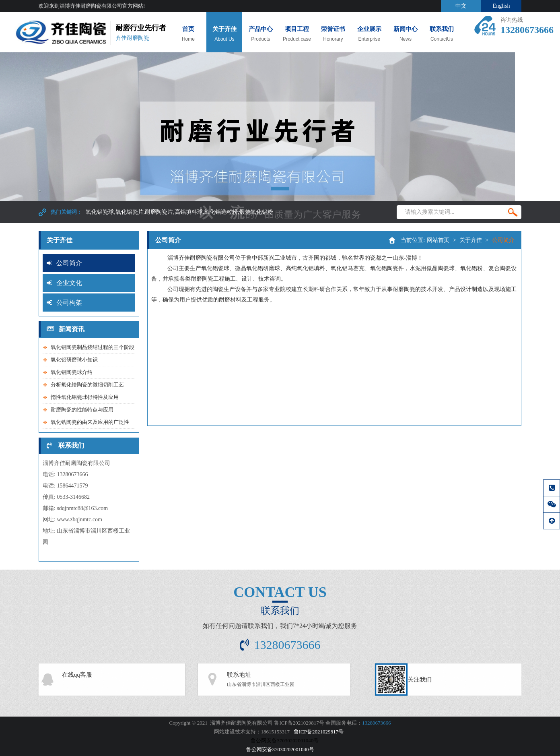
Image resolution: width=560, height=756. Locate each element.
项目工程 (297, 34)
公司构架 (64, 303)
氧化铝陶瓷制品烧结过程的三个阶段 (93, 347)
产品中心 (260, 34)
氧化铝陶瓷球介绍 (72, 372)
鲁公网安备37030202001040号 (280, 749)
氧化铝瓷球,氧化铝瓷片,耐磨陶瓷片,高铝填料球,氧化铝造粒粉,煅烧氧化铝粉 (179, 212)
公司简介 (64, 263)
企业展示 (369, 37)
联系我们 (442, 34)
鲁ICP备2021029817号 (319, 732)
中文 (461, 6)
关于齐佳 (224, 34)
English (501, 6)
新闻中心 (405, 34)
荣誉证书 (333, 37)
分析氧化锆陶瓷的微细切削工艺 (87, 385)
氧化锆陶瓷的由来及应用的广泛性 (90, 422)
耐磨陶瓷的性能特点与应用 (82, 410)
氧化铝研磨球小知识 (74, 360)
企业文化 (64, 283)
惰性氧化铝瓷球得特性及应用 (85, 397)
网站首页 (438, 240)
